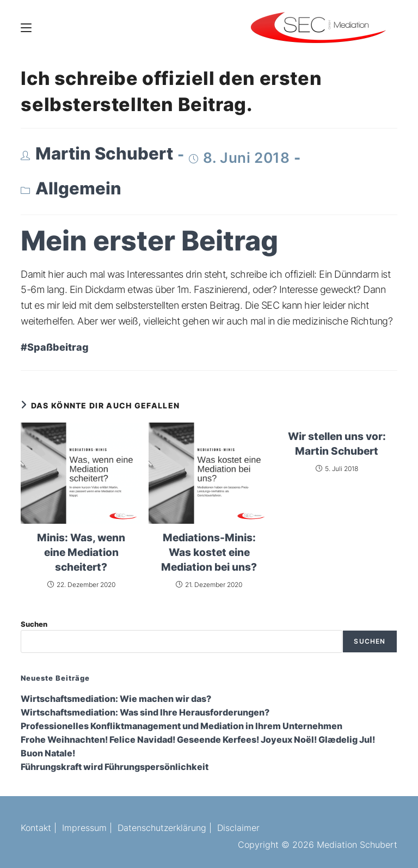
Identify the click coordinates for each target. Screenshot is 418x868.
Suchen (34, 624)
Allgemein (78, 188)
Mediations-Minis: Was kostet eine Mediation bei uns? (209, 552)
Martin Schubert (104, 154)
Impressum (84, 828)
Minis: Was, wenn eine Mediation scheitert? (81, 552)
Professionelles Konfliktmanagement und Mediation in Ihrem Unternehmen (182, 726)
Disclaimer (238, 828)
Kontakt (36, 828)
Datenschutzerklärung (162, 828)
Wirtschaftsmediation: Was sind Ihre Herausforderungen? (145, 713)
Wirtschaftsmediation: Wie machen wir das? (116, 699)
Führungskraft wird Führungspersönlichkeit (115, 767)
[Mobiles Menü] (26, 27)
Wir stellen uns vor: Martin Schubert (337, 444)
